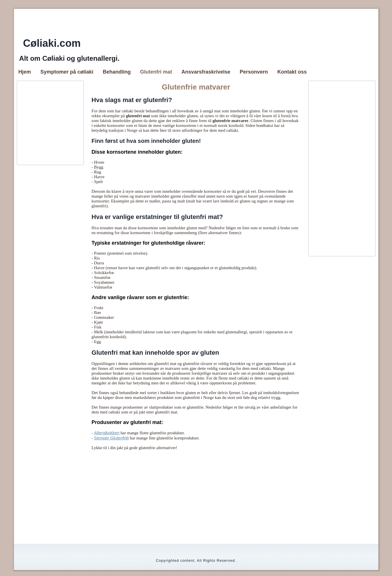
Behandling (117, 72)
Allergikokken (107, 433)
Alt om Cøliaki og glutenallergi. (69, 58)
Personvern (254, 72)
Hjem (25, 72)
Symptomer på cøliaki (67, 72)
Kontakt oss (292, 72)
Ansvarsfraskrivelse (206, 72)
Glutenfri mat (156, 72)
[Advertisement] (190, 123)
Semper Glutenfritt (111, 438)
